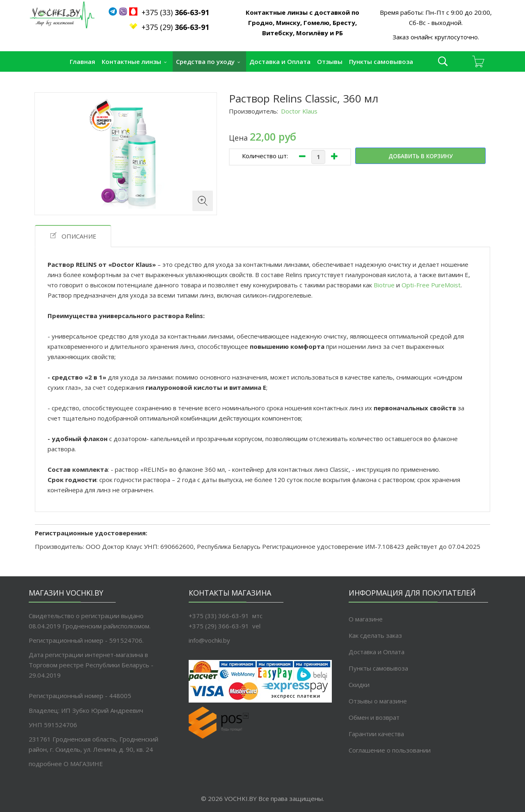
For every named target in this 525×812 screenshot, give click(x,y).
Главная (82, 61)
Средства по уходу (205, 61)
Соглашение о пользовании (390, 750)
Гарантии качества (376, 734)
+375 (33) (171, 12)
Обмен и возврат (374, 717)
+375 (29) (175, 27)
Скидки (359, 685)
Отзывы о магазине (378, 701)
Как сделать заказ (375, 635)
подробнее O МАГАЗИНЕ (66, 764)
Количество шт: (265, 156)
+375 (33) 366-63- (215, 616)
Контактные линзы (131, 61)
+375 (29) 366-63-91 (219, 626)
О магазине (366, 619)
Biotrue (385, 285)
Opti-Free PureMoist (431, 285)
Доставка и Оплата (280, 61)
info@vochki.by (209, 640)
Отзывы (330, 61)
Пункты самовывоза (381, 61)
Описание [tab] (73, 236)
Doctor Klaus (299, 111)
